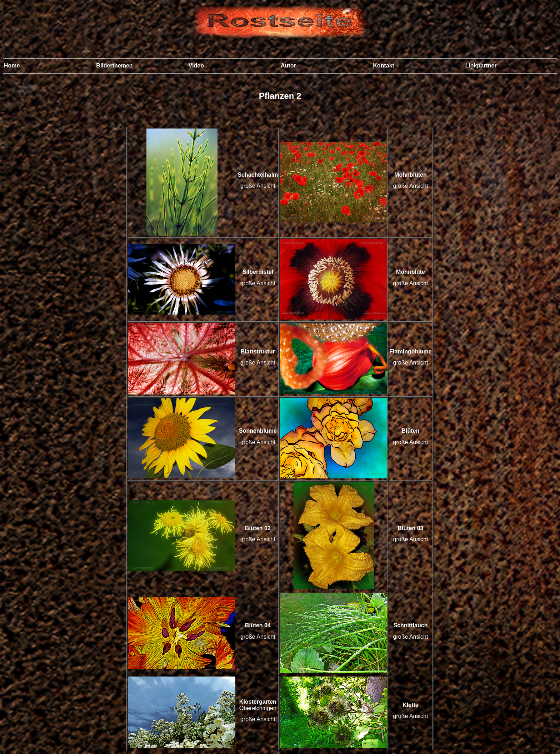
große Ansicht (258, 186)
